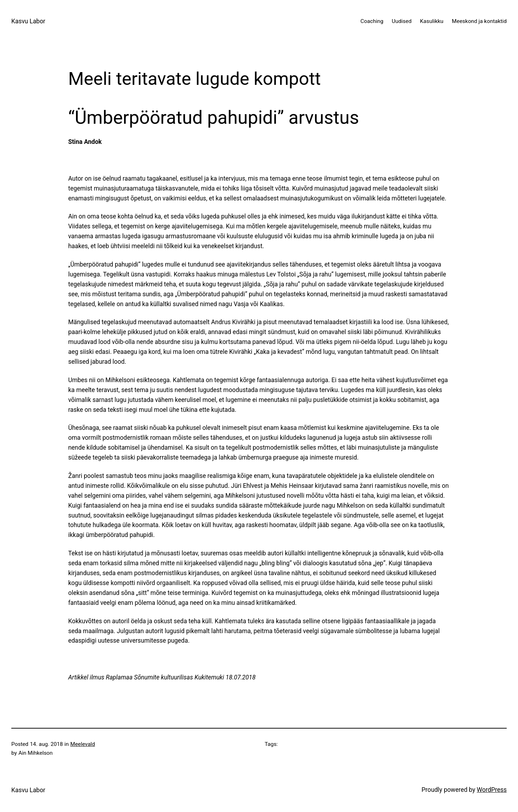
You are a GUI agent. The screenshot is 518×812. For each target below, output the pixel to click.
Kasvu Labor (28, 21)
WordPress (492, 790)
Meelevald (83, 744)
